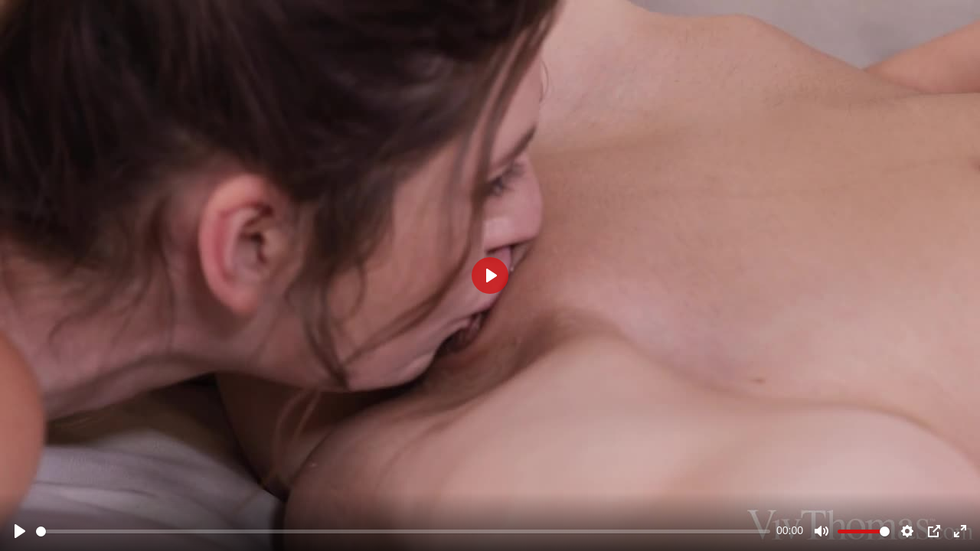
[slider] (403, 531)
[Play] (20, 531)
